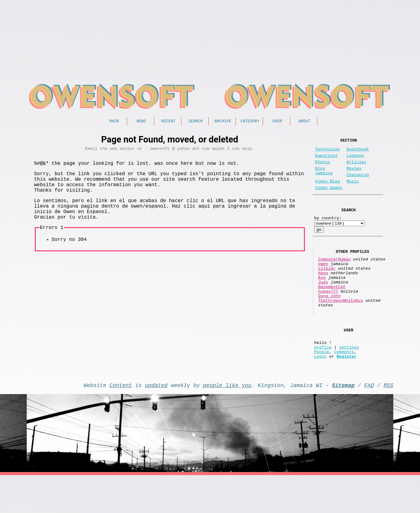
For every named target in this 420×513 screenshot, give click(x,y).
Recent (168, 122)
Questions (326, 159)
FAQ (369, 422)
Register (347, 391)
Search (196, 122)
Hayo (323, 291)
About (304, 122)
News (141, 122)
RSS (389, 422)
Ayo (322, 297)
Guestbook (358, 152)
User (277, 122)
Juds (323, 303)
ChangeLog (358, 182)
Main (114, 122)
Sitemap (343, 422)
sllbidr (327, 285)
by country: (328, 230)
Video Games (329, 198)
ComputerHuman (334, 274)
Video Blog (328, 190)
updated (156, 422)
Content (121, 422)
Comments (344, 386)
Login (321, 391)
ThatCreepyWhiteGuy (341, 326)
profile (323, 380)
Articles (356, 167)
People (322, 386)
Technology (328, 152)
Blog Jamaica (324, 178)
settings (349, 380)
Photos (323, 167)
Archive (223, 122)
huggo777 (328, 314)
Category (250, 122)
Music (353, 190)
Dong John (329, 320)
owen (323, 280)
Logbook (355, 159)
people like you (227, 422)
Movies (354, 175)
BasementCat (332, 309)
